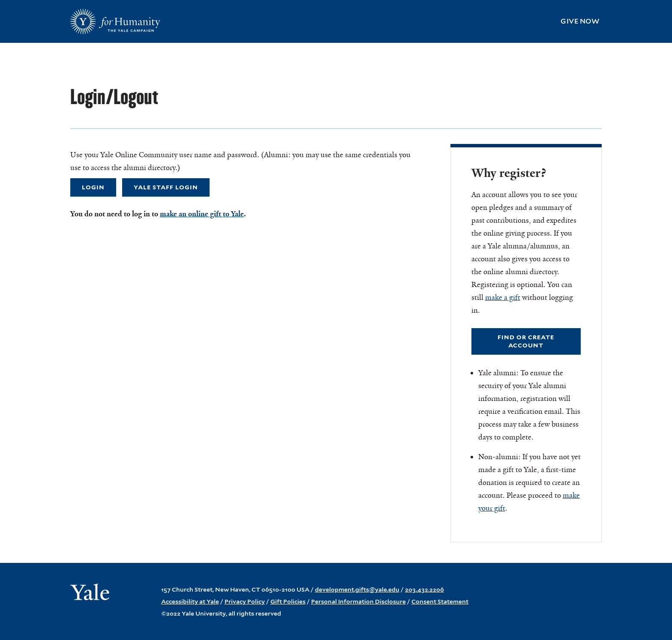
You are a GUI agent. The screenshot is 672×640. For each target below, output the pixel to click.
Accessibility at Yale (190, 601)
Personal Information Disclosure (358, 601)
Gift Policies (288, 601)
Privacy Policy (245, 601)
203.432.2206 (424, 589)
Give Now (580, 21)
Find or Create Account (526, 341)
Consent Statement (440, 601)
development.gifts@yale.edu (357, 589)
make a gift (503, 297)
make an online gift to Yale (202, 214)
